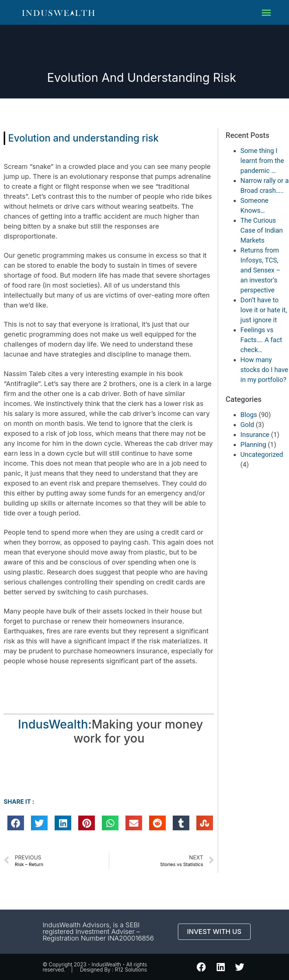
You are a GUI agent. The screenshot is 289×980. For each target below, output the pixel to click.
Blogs (249, 415)
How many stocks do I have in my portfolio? (264, 370)
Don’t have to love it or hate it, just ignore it (264, 310)
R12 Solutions (131, 969)
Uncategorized (262, 454)
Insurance (255, 435)
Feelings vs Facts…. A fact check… (261, 340)
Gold (247, 425)
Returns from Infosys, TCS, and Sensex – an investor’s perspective (260, 270)
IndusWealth (53, 724)
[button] (266, 12)
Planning (253, 444)
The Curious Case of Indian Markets (262, 230)
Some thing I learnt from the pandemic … (262, 161)
